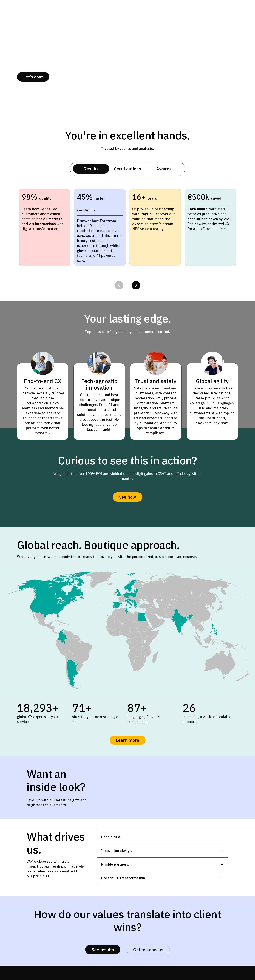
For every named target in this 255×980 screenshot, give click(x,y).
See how (128, 497)
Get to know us (148, 950)
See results (103, 950)
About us (66, 77)
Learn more (128, 740)
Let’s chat (33, 77)
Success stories (105, 77)
